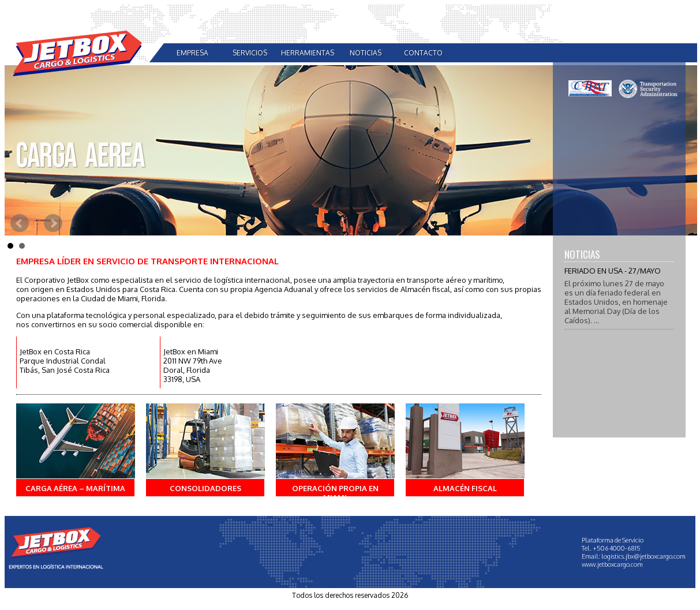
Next (53, 223)
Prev (20, 223)
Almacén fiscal (465, 488)
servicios (250, 53)
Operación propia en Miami (335, 493)
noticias (366, 53)
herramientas (308, 53)
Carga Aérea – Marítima (75, 488)
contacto (423, 53)
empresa (192, 53)
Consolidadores (205, 488)
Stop (692, 243)
